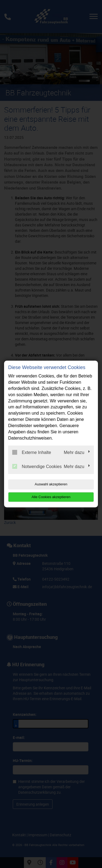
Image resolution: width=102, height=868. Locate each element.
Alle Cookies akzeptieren (51, 497)
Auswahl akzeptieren (51, 484)
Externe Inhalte (32, 452)
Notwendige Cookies (37, 466)
